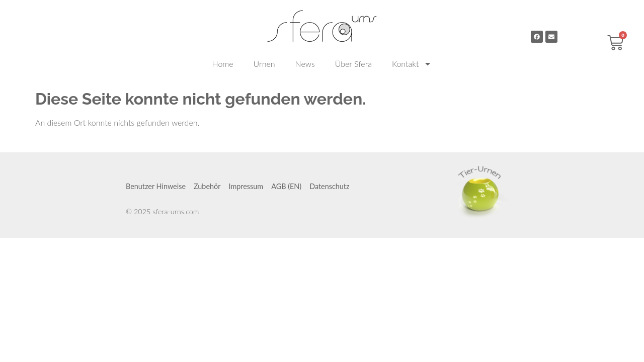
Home (223, 64)
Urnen (264, 64)
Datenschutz (329, 186)
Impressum (246, 186)
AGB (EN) (286, 186)
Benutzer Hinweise (156, 186)
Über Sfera (353, 64)
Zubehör (207, 186)
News (305, 64)
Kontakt (412, 64)
